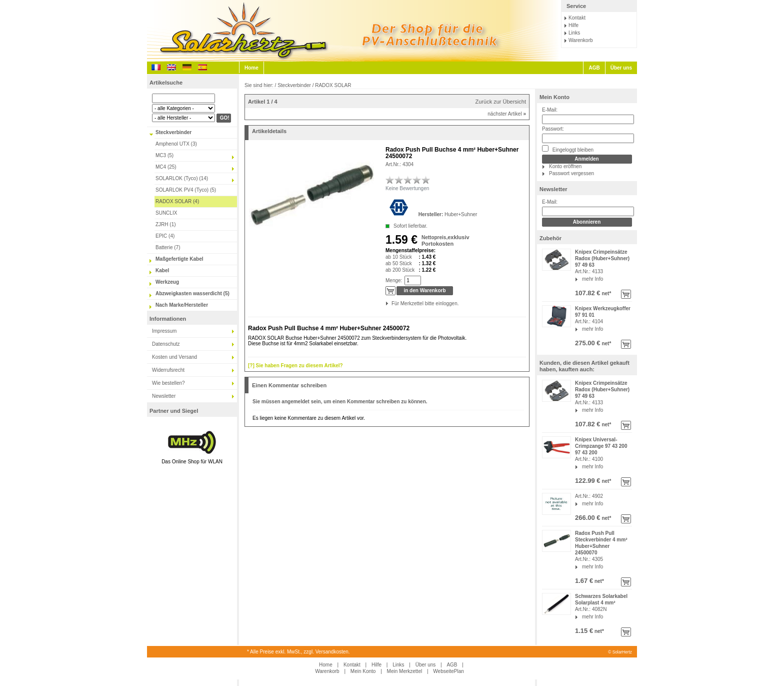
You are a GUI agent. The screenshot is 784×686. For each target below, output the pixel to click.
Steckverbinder (173, 132)
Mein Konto (554, 97)
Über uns (621, 68)
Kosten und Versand (174, 357)
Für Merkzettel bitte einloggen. (392, 303)
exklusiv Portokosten (445, 240)
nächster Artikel (507, 114)
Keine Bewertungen (407, 188)
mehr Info (592, 279)
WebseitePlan (448, 671)
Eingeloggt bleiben (568, 149)
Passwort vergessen (571, 173)
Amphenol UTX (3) (176, 144)
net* (606, 293)
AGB (594, 68)
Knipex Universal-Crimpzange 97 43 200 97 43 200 (601, 446)
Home (251, 68)
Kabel (162, 270)
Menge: (394, 280)
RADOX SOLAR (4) (177, 201)
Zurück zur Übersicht (501, 102)
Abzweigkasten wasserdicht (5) (192, 293)
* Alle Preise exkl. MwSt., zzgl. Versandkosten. (298, 652)
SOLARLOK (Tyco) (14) (182, 178)
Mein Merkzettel (405, 671)
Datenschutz (166, 344)
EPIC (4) (165, 236)
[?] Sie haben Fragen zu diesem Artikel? (295, 366)
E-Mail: (550, 110)
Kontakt (577, 18)
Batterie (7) (168, 247)
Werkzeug (167, 282)
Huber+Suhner (461, 214)
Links (574, 33)
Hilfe (573, 25)
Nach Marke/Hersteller (182, 305)
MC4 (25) (166, 167)
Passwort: (553, 129)
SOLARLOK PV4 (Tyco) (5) (186, 190)
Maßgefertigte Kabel (179, 259)
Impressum (164, 331)
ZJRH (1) (166, 224)
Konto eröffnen (565, 166)
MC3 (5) (164, 155)
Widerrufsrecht (168, 370)
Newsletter (164, 396)
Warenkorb (581, 40)
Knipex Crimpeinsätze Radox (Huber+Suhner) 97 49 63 (602, 258)
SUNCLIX (166, 213)
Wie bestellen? (168, 383)
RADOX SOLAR (333, 85)
